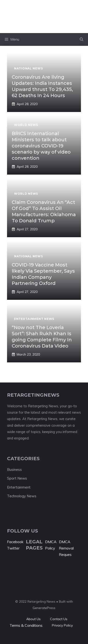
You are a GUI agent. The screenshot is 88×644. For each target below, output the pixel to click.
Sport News (17, 478)
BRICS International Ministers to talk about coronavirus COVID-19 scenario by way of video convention (41, 146)
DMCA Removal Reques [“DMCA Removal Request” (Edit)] (66, 548)
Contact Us (59, 619)
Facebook (15, 542)
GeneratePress (44, 608)
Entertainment (19, 487)
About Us (33, 619)
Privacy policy (62, 625)
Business (14, 470)
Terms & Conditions (26, 625)
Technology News (22, 496)
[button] (82, 39)
